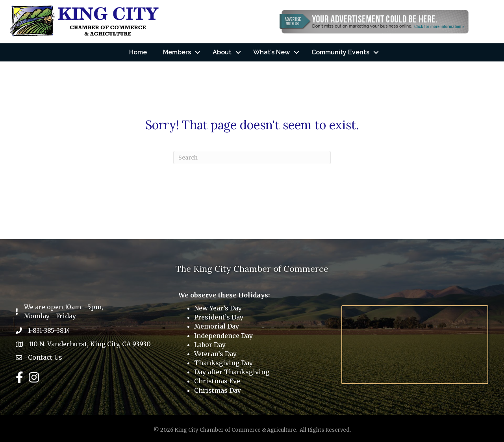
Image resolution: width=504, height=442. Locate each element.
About (222, 52)
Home (138, 52)
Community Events (340, 52)
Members (177, 52)
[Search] (252, 158)
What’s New (271, 52)
